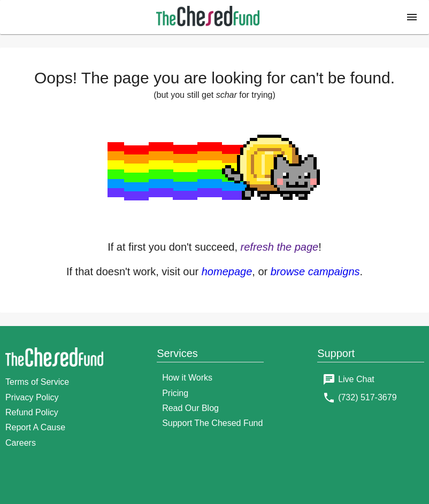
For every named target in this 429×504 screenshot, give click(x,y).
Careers (21, 443)
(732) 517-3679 (367, 397)
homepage (227, 272)
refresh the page (280, 247)
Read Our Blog (190, 408)
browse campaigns (315, 272)
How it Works (187, 378)
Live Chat (356, 379)
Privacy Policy (32, 397)
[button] (412, 17)
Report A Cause (35, 427)
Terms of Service (37, 382)
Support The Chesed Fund (212, 423)
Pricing (175, 393)
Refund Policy (32, 412)
